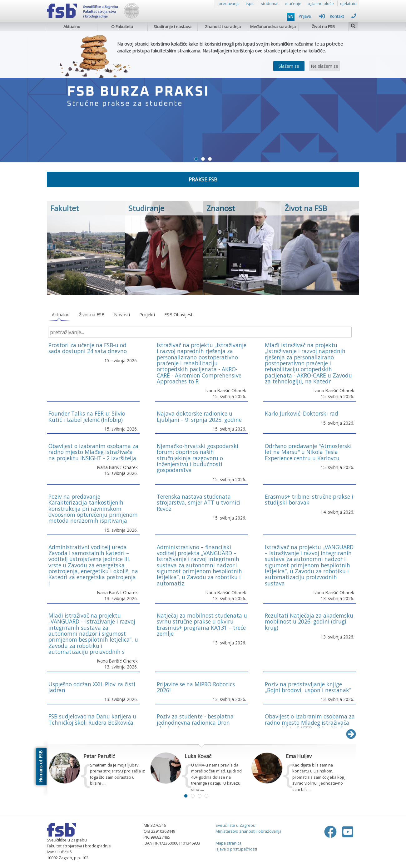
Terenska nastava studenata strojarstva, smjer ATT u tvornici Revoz (199, 503)
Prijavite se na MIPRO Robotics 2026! (196, 687)
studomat (270, 3)
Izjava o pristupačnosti (236, 849)
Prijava (312, 16)
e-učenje (293, 3)
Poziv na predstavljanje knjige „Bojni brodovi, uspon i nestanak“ (308, 687)
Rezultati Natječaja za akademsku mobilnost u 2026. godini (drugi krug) (309, 621)
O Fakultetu (122, 27)
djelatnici (348, 3)
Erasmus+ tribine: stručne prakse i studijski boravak (309, 499)
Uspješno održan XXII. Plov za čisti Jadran (92, 687)
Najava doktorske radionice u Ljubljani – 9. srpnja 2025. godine (199, 416)
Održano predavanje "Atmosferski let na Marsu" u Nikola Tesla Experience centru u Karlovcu (308, 452)
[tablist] (201, 315)
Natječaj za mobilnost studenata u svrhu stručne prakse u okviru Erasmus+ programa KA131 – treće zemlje (202, 624)
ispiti (250, 3)
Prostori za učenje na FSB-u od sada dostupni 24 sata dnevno (88, 348)
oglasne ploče (321, 3)
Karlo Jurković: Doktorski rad (302, 413)
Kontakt (343, 16)
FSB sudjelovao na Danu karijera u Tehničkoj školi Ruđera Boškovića (92, 719)
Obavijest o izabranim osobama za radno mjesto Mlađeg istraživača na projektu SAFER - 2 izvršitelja (310, 722)
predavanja (229, 3)
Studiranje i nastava (172, 27)
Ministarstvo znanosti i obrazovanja (248, 831)
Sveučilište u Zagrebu (235, 825)
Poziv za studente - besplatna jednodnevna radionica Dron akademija (195, 722)
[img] (353, 25)
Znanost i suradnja (223, 27)
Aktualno (72, 27)
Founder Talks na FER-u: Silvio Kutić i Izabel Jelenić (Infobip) (87, 416)
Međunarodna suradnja (273, 27)
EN (291, 16)
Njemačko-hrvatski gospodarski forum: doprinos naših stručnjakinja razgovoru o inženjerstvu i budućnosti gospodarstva (198, 458)
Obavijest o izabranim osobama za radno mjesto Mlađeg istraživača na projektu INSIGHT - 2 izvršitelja (93, 452)
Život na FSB (323, 27)
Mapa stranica (228, 843)
